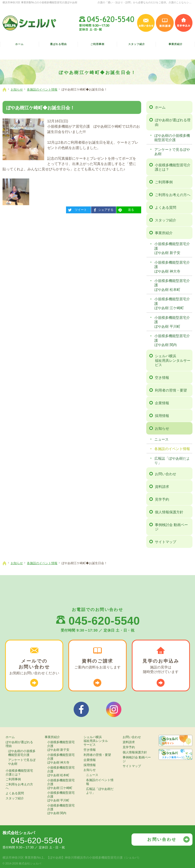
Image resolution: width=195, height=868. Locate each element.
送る (125, 209)
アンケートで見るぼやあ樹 (172, 152)
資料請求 (162, 487)
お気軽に (34, 667)
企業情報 (162, 403)
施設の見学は (161, 666)
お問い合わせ (166, 474)
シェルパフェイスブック (81, 709)
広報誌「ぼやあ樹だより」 (172, 461)
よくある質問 (166, 207)
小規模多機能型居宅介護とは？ (173, 167)
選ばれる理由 (58, 44)
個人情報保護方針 (169, 512)
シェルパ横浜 (173, 361)
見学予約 (162, 499)
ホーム (160, 107)
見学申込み (184, 23)
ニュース (161, 439)
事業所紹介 (164, 233)
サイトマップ (166, 542)
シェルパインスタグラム (114, 709)
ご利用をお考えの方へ (173, 195)
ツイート (76, 209)
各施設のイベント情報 (172, 449)
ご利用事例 (164, 182)
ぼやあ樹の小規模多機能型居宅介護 (172, 138)
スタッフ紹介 (166, 220)
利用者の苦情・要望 (171, 390)
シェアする (102, 209)
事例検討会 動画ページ (171, 527)
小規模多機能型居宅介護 (173, 249)
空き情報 (162, 378)
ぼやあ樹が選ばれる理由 (173, 122)
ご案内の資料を (97, 664)
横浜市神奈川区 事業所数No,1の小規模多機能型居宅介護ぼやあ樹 (40, 2)
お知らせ (162, 428)
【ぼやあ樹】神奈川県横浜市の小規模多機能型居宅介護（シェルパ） (94, 858)
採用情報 (162, 416)
